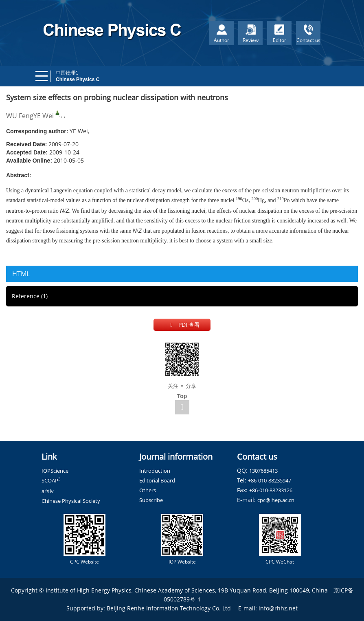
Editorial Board (157, 480)
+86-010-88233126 (271, 490)
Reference (30, 296)
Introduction (155, 471)
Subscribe (151, 500)
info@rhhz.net (278, 608)
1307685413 (263, 471)
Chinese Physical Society (71, 501)
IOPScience (55, 471)
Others (148, 490)
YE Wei (44, 116)
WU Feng (20, 116)
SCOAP (51, 480)
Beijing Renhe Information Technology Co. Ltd (169, 608)
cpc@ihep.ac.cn (276, 500)
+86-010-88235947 (270, 480)
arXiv (48, 491)
